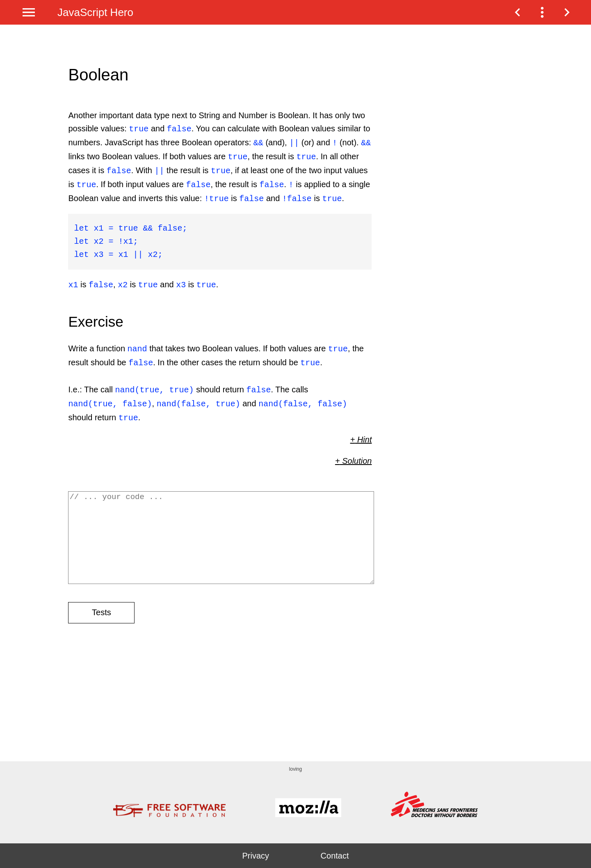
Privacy (256, 856)
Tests (102, 619)
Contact (335, 856)
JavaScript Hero (95, 12)
